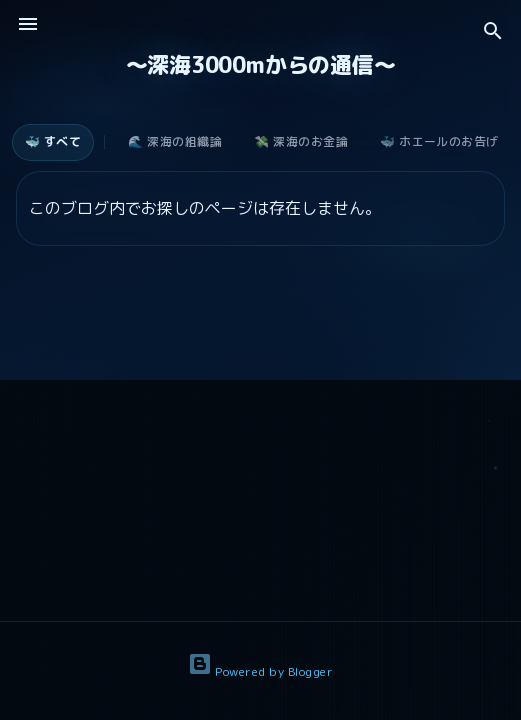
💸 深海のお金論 (301, 141)
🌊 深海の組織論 (175, 141)
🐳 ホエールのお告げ (439, 141)
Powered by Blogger (260, 671)
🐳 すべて (53, 141)
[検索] (493, 32)
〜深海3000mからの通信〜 (261, 64)
